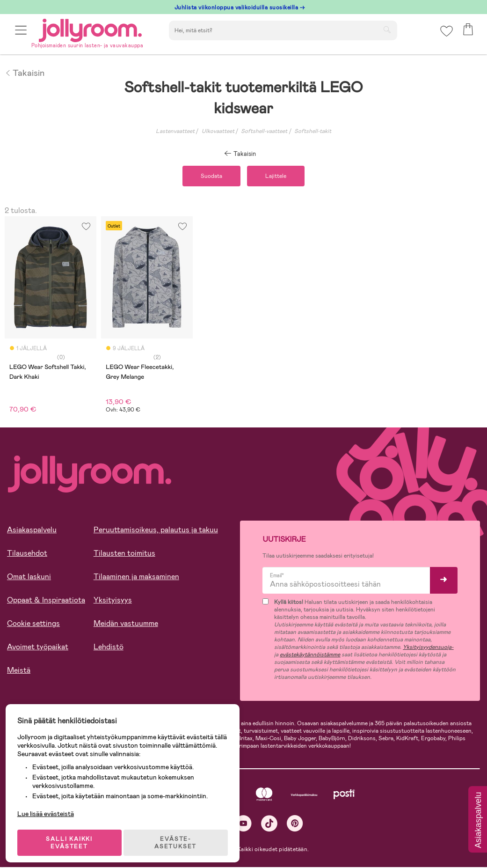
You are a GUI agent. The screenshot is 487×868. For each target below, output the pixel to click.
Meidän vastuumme (126, 625)
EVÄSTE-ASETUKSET (180, 836)
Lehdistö (109, 648)
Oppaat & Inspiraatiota (46, 601)
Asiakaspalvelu (32, 531)
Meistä (19, 672)
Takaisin (25, 72)
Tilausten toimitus (124, 555)
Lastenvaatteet (175, 131)
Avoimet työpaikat (38, 648)
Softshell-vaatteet (264, 131)
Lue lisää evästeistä (49, 807)
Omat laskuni (29, 578)
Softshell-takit (313, 131)
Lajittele (279, 177)
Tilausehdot (27, 555)
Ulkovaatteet (218, 131)
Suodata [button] (209, 177)
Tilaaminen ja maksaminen (136, 578)
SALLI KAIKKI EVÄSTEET (73, 836)
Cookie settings (33, 625)
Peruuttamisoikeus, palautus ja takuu (156, 531)
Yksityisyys (113, 601)
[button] (22, 34)
